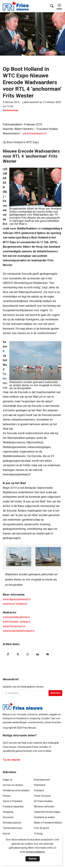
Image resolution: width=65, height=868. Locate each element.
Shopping (8, 812)
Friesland (39, 790)
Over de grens (42, 828)
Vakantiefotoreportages (47, 812)
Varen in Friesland (12, 801)
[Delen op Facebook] (8, 654)
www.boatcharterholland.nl (19, 631)
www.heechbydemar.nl (16, 617)
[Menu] (59, 5)
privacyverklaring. (36, 852)
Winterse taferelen (44, 807)
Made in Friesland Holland (48, 823)
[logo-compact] (17, 6)
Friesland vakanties (13, 807)
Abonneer (55, 693)
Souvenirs (8, 817)
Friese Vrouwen (42, 796)
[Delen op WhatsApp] (28, 654)
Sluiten (33, 859)
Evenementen (10, 110)
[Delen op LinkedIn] (38, 654)
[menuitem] (50, 6)
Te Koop (38, 834)
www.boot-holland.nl (15, 604)
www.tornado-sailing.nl (16, 622)
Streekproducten (12, 823)
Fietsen (7, 796)
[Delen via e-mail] (47, 654)
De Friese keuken (43, 801)
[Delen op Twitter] (18, 654)
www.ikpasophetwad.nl (17, 599)
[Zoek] (50, 6)
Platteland (40, 785)
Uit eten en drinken (13, 785)
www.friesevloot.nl (14, 626)
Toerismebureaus (12, 828)
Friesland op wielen (44, 817)
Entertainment (42, 780)
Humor (6, 834)
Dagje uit (8, 780)
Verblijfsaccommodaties (16, 790)
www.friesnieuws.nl (34, 133)
